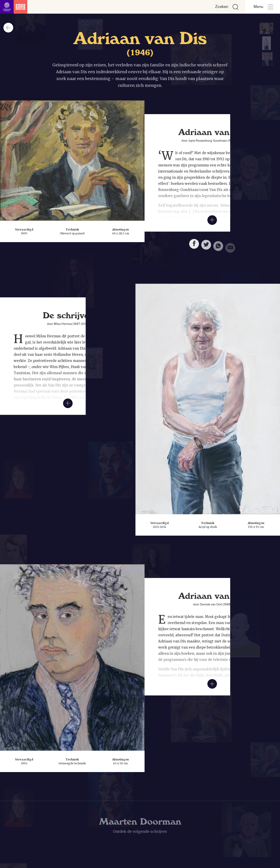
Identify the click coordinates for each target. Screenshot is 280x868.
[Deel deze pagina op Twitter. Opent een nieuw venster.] (206, 247)
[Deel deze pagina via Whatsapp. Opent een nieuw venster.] (218, 249)
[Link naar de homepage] (14, 7)
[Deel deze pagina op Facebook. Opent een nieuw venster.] (194, 245)
